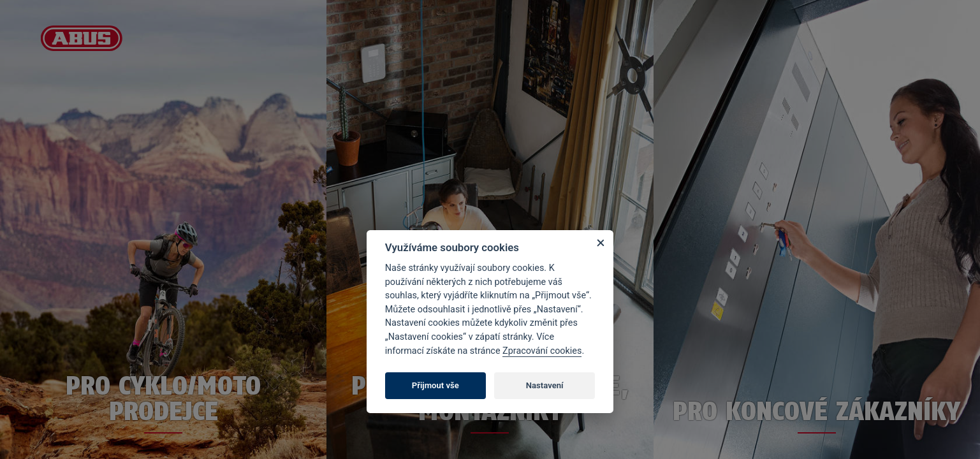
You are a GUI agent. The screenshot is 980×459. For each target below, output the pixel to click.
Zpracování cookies (542, 351)
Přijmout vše (435, 385)
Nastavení (545, 385)
